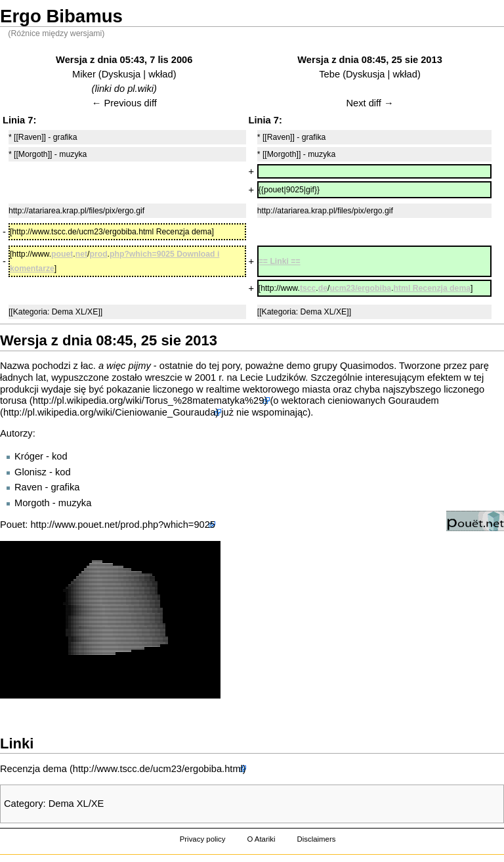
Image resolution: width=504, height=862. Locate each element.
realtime (223, 389)
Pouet (12, 525)
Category (23, 804)
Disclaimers (316, 839)
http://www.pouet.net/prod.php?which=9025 (123, 525)
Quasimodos (367, 366)
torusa (13, 400)
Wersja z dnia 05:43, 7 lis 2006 (124, 60)
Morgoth (32, 503)
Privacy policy (203, 839)
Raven (28, 487)
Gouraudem (413, 400)
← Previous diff (124, 103)
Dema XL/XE (76, 804)
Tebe (329, 74)
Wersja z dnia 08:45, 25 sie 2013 (370, 60)
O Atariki (261, 839)
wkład (160, 74)
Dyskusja (121, 74)
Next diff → (369, 103)
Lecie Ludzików (273, 377)
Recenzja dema (33, 769)
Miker (84, 74)
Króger (29, 456)
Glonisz (31, 472)
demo (298, 366)
